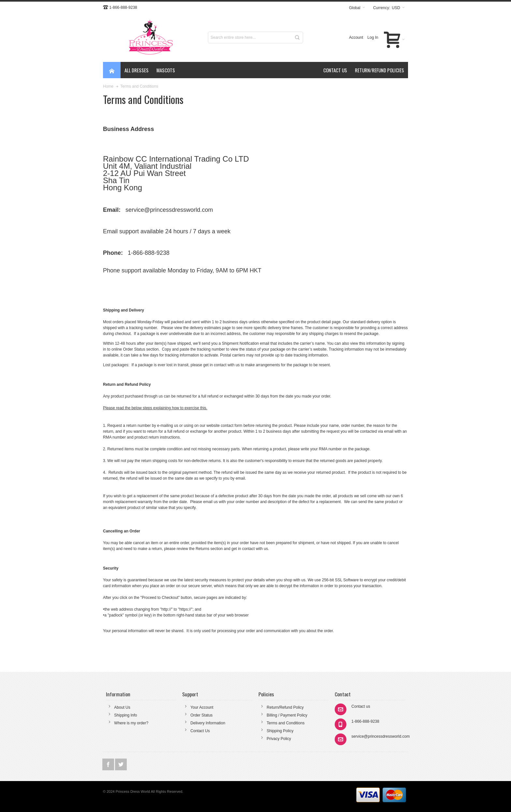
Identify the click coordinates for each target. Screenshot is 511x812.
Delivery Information (208, 723)
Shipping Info (125, 715)
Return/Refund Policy (285, 707)
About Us (122, 707)
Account (356, 37)
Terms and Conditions (285, 723)
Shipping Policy (280, 731)
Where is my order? (131, 723)
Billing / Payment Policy (287, 715)
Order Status (201, 715)
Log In (373, 37)
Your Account (202, 707)
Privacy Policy (279, 739)
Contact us (361, 706)
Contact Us (200, 731)
